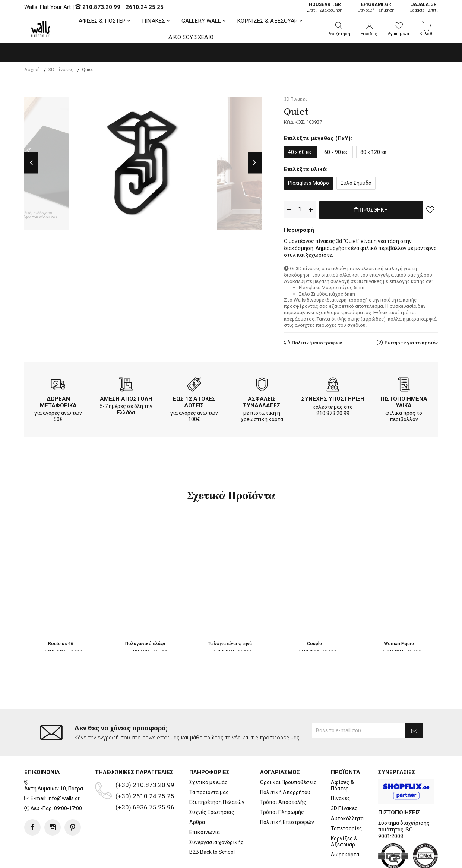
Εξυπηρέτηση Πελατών (217, 772)
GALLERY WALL (201, 21)
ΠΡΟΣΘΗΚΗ (371, 210)
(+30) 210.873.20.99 (145, 755)
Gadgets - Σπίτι (424, 7)
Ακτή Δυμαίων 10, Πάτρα (54, 758)
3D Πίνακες (344, 779)
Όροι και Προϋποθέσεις (288, 752)
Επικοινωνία (205, 802)
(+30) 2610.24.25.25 (145, 766)
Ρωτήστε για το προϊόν (411, 341)
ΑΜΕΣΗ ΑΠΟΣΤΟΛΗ (126, 397)
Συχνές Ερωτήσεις (212, 782)
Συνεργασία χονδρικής (216, 812)
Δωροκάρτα (345, 825)
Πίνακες (341, 768)
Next (255, 163)
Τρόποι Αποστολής (283, 772)
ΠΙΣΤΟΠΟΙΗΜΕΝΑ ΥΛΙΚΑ (404, 401)
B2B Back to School (212, 822)
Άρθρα (197, 792)
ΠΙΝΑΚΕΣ (154, 21)
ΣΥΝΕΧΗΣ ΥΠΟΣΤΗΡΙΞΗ (333, 397)
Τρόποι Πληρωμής (282, 782)
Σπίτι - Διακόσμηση (325, 7)
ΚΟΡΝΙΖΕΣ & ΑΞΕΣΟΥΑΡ (268, 21)
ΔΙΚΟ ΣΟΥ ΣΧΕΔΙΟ (191, 37)
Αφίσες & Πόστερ (342, 755)
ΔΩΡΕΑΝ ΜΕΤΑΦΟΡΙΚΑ (58, 401)
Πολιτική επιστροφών (317, 341)
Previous (31, 163)
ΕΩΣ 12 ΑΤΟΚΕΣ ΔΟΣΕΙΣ (194, 401)
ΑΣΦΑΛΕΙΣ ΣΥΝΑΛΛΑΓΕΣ (262, 401)
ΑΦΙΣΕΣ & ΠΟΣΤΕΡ (102, 21)
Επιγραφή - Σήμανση (376, 7)
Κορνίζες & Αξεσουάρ (344, 812)
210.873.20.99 (101, 7)
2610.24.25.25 (145, 7)
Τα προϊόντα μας (209, 762)
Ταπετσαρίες (346, 798)
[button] (339, 29)
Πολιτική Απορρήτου (285, 762)
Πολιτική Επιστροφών (287, 792)
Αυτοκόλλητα (347, 789)
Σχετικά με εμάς (208, 752)
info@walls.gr (64, 768)
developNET (293, 858)
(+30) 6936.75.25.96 (145, 777)
